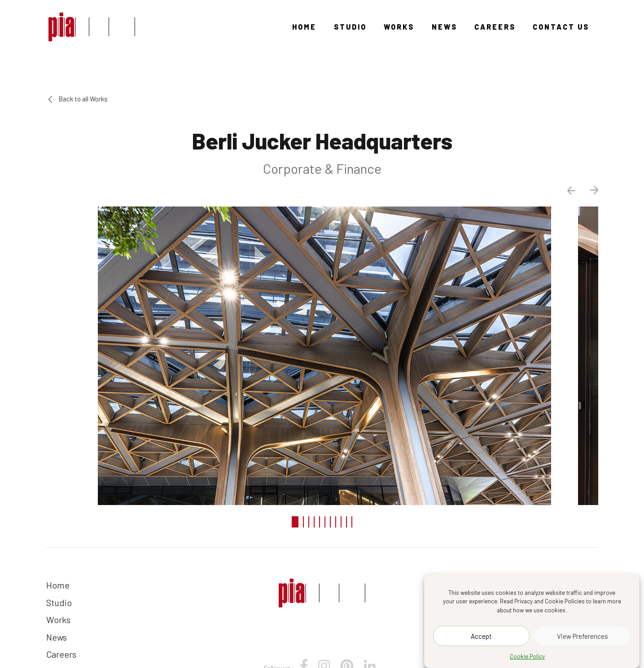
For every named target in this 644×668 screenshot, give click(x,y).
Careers (495, 27)
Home (304, 27)
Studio (350, 27)
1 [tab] (295, 522)
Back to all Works (78, 99)
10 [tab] (346, 522)
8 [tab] (336, 522)
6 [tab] (325, 522)
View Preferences (583, 636)
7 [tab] (330, 522)
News (445, 27)
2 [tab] (303, 522)
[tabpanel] (322, 355)
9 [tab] (341, 522)
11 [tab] (352, 522)
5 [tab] (320, 522)
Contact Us (561, 27)
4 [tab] (314, 522)
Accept (481, 636)
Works (399, 27)
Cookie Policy (527, 656)
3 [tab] (309, 522)
